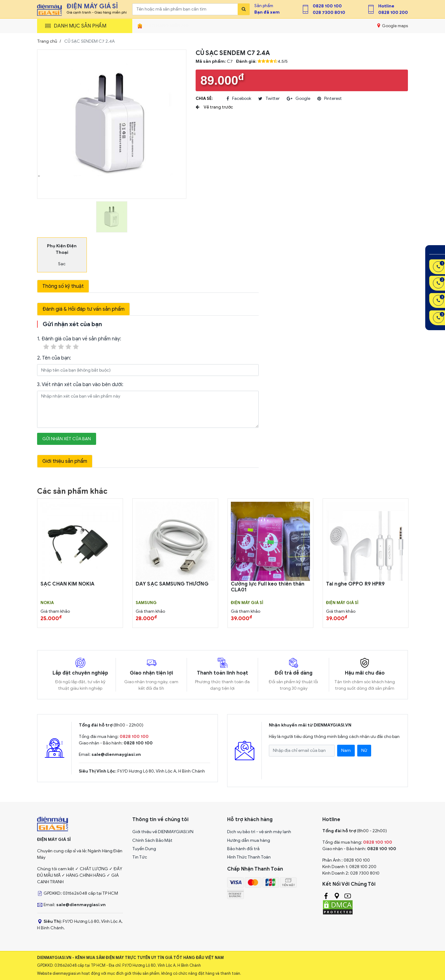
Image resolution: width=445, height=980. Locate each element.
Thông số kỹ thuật (63, 286)
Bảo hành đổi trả (243, 849)
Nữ (364, 750)
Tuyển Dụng (144, 849)
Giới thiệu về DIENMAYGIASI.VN (163, 832)
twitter (269, 99)
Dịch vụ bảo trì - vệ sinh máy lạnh (259, 832)
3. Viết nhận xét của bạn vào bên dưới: (80, 385)
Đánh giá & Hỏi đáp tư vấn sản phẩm (83, 309)
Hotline (386, 6)
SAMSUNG (146, 603)
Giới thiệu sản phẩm (65, 461)
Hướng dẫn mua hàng (249, 840)
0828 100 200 (393, 13)
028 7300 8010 (329, 13)
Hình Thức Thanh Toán (249, 857)
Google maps (393, 26)
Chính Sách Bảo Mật (152, 840)
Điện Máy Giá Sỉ (247, 603)
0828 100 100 (327, 6)
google (299, 99)
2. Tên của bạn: (54, 358)
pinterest (330, 99)
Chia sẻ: (204, 98)
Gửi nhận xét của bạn (67, 439)
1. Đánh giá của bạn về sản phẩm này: (79, 343)
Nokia (47, 603)
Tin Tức (140, 857)
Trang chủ (47, 41)
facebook (239, 99)
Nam (346, 750)
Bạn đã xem (267, 12)
